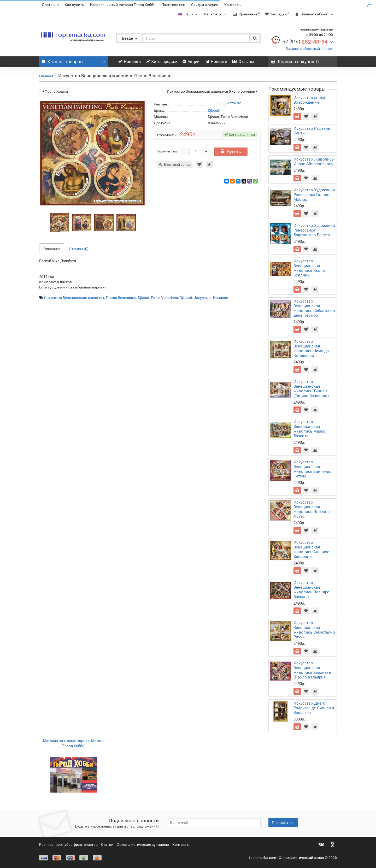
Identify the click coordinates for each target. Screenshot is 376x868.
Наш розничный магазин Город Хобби (123, 5)
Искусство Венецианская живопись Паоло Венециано (90, 298)
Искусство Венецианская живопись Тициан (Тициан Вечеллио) (311, 389)
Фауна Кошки (55, 91)
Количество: (167, 151)
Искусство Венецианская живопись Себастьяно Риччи (314, 630)
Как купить (74, 5)
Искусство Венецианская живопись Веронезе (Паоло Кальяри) (312, 670)
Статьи (107, 845)
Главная (46, 76)
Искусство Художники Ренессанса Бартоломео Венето (314, 230)
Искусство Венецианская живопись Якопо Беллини (212, 91)
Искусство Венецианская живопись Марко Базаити (309, 429)
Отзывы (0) (79, 249)
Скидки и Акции (205, 5)
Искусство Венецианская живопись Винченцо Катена (313, 469)
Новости (216, 61)
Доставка (50, 5)
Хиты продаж (162, 61)
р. (216, 14)
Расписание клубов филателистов (68, 845)
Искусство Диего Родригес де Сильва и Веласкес (314, 708)
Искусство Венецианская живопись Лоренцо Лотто (312, 509)
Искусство (202, 298)
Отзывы (243, 61)
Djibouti (186, 298)
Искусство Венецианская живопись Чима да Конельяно (311, 349)
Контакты (233, 5)
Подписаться (283, 823)
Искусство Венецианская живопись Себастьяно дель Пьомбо (314, 308)
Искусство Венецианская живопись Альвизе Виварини (311, 550)
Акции (191, 61)
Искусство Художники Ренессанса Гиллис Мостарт (314, 195)
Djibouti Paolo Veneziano (158, 298)
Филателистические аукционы (143, 845)
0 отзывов (234, 103)
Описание (52, 249)
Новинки (130, 61)
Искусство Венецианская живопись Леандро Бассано (312, 590)
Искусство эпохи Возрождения (309, 100)
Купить (231, 152)
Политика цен (173, 5)
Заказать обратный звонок (309, 49)
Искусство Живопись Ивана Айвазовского (314, 162)
